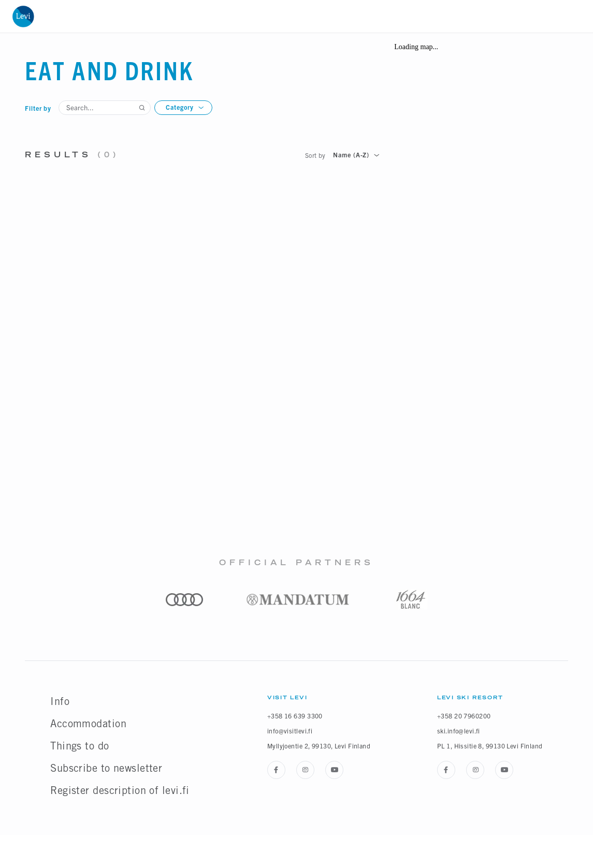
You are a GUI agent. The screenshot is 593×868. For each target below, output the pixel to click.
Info (60, 701)
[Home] (23, 16)
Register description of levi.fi (120, 790)
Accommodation (88, 724)
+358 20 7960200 (464, 716)
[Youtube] (334, 770)
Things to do (79, 746)
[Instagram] (305, 770)
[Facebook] (276, 770)
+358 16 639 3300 (295, 716)
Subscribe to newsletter (106, 768)
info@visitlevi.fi (290, 731)
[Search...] (105, 108)
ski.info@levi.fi (459, 731)
